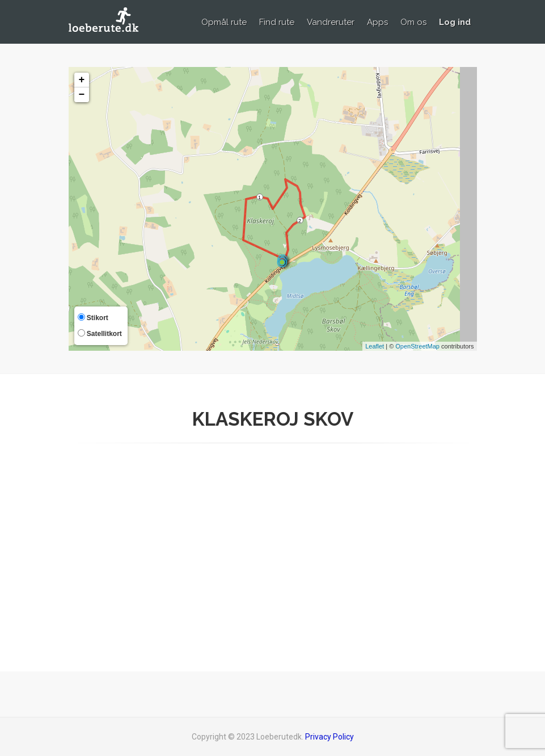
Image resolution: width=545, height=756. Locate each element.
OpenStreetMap (417, 346)
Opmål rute (224, 22)
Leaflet (375, 346)
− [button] (82, 95)
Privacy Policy (329, 737)
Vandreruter (331, 22)
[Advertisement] (273, 554)
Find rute (277, 22)
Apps (377, 22)
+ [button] (82, 80)
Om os (413, 22)
